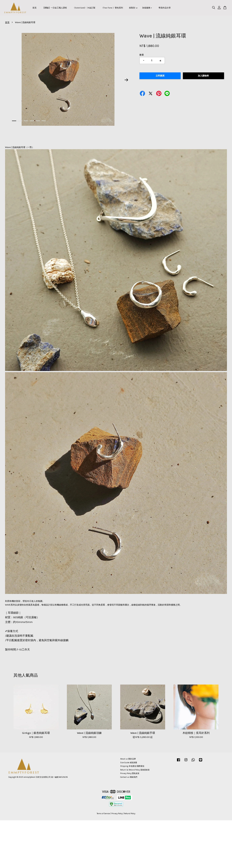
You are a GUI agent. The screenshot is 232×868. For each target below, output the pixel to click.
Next (126, 80)
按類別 (133, 8)
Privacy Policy (117, 814)
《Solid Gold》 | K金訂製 (84, 8)
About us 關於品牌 (128, 759)
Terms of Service (103, 814)
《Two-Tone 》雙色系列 (112, 8)
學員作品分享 (165, 8)
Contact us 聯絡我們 (129, 777)
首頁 (34, 8)
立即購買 (160, 76)
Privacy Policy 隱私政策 (130, 773)
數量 (142, 55)
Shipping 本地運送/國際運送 (132, 766)
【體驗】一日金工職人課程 (55, 8)
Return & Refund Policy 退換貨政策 (135, 770)
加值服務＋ (147, 8)
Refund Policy (130, 814)
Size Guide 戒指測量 (129, 763)
